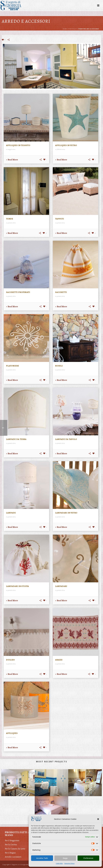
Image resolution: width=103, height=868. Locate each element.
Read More (12, 160)
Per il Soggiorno (12, 840)
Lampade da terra (16, 439)
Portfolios (73, 29)
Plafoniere (13, 366)
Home (65, 29)
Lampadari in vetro (66, 513)
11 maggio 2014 (11, 149)
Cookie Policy (59, 863)
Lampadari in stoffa (17, 586)
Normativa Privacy (69, 863)
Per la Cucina (11, 844)
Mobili (59, 366)
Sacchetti (61, 292)
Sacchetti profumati (18, 292)
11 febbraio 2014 (60, 149)
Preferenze (88, 858)
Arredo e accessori (13, 857)
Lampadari (61, 586)
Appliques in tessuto (18, 145)
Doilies (10, 660)
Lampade (11, 513)
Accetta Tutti (42, 858)
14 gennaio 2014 (11, 223)
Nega (65, 858)
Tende (10, 219)
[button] (98, 819)
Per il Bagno (10, 853)
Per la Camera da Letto (15, 849)
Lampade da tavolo (66, 439)
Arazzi (59, 660)
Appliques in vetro (66, 145)
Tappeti (60, 219)
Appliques (12, 733)
